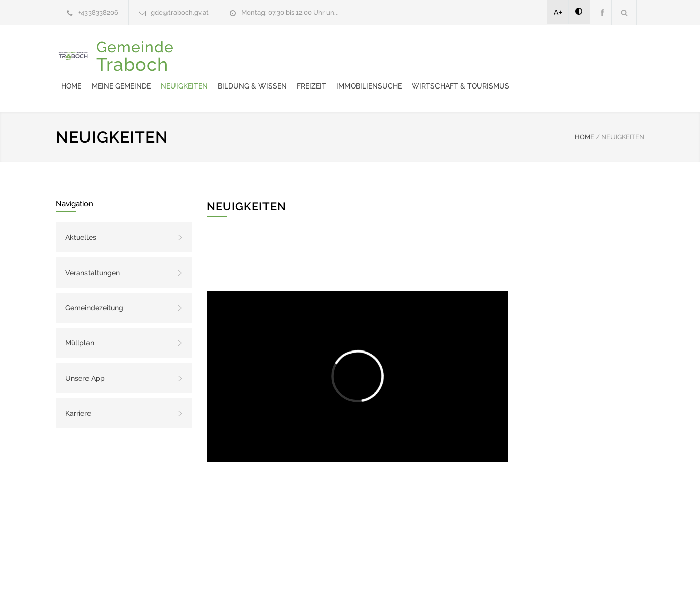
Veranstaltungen (93, 247)
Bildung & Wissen (373, 56)
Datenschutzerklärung (481, 593)
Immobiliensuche (490, 56)
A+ (558, 12)
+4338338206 (98, 12)
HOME (585, 112)
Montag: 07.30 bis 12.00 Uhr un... (290, 12)
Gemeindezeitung (94, 283)
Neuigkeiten (305, 56)
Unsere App (85, 353)
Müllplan (80, 318)
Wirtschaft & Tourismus (581, 56)
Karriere (78, 388)
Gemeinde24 (266, 593)
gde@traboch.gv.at (180, 12)
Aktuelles (81, 212)
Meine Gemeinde (242, 56)
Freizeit (432, 56)
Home (192, 56)
